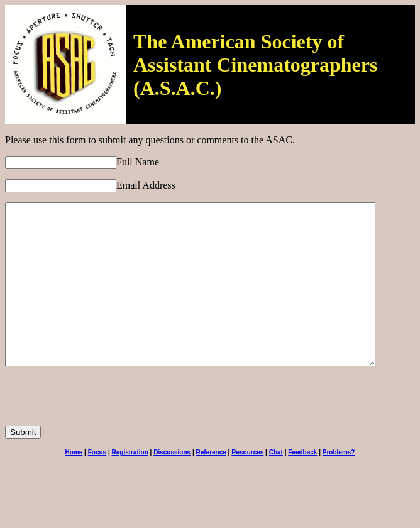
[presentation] (101, 433)
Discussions (172, 484)
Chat (276, 484)
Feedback (302, 484)
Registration (130, 484)
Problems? (339, 484)
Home (74, 484)
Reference (211, 484)
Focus (97, 484)
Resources (247, 484)
